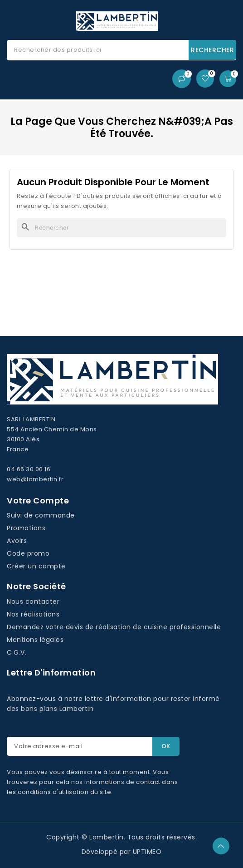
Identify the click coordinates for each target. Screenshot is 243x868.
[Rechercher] (121, 228)
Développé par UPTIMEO (122, 852)
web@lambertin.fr (35, 479)
